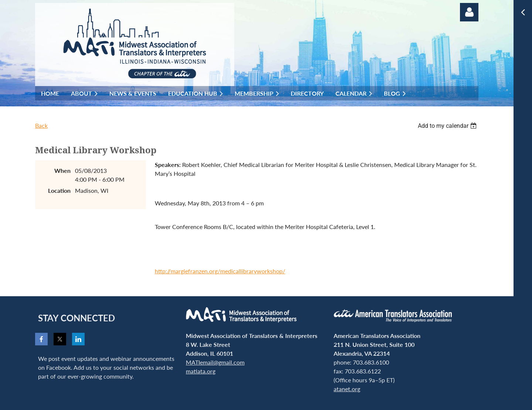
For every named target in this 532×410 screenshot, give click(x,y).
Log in (469, 12)
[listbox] (448, 126)
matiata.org (201, 371)
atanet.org (347, 389)
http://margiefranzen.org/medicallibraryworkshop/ (220, 271)
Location (59, 190)
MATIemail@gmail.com (215, 362)
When (62, 170)
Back (41, 125)
